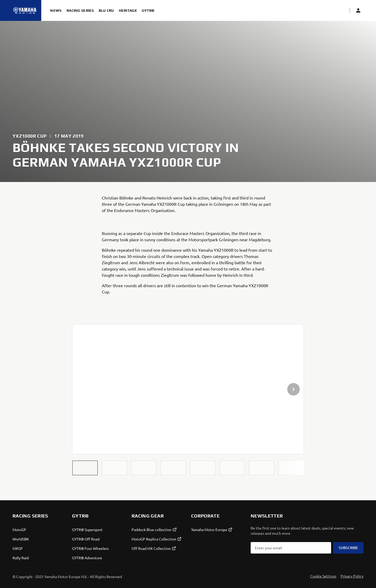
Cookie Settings (323, 576)
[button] (85, 468)
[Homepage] (25, 10)
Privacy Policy (352, 576)
